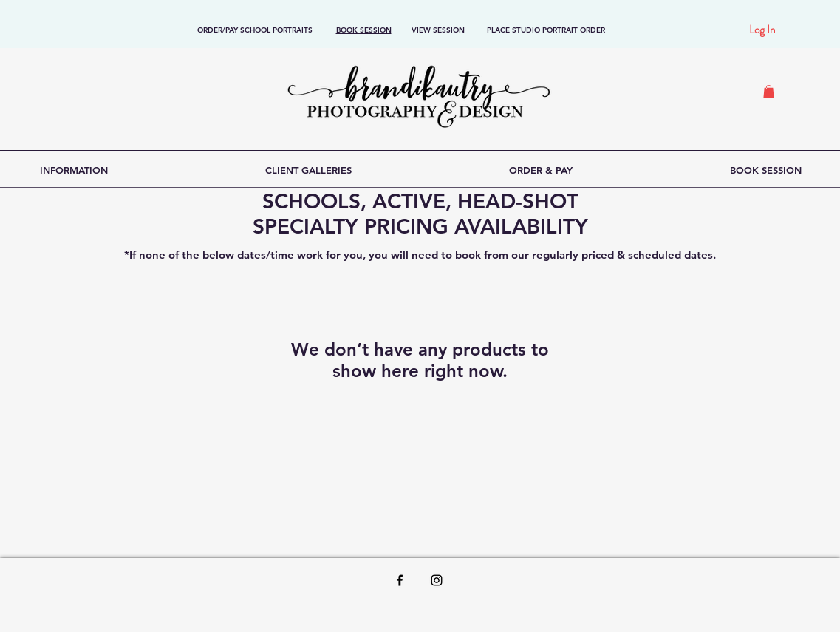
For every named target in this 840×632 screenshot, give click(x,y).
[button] (769, 92)
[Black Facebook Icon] (400, 580)
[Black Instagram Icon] (437, 580)
